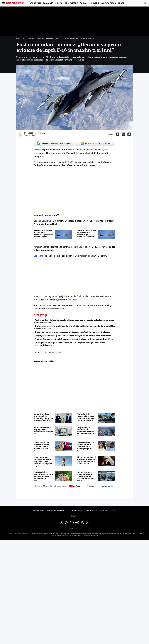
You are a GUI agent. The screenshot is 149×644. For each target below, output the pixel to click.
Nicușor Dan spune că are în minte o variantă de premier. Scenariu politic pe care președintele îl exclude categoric (87, 460)
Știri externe (71, 3)
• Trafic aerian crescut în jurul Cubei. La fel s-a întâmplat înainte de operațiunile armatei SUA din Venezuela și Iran (74, 327)
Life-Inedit (94, 3)
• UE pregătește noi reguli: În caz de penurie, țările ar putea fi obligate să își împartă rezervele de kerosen (70, 344)
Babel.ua (38, 256)
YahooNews (47, 305)
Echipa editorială (37, 511)
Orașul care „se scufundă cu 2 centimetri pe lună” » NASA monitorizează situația (86, 431)
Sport (121, 3)
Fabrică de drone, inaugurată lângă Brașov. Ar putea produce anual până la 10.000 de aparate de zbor (87, 475)
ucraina (60, 352)
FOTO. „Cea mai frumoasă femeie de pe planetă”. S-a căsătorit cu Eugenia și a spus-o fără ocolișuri (43, 460)
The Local (72, 300)
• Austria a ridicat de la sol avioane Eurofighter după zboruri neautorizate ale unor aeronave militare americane (74, 321)
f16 (45, 352)
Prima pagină (21, 39)
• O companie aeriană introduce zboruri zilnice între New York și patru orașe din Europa (72, 332)
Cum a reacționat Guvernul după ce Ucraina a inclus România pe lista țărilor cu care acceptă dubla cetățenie (42, 446)
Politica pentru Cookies (56, 511)
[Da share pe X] (123, 134)
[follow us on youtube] (74, 487)
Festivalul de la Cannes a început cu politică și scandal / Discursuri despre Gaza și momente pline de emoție (86, 417)
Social (83, 3)
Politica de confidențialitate (97, 511)
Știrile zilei (35, 3)
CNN (47, 221)
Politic (59, 3)
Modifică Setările (74, 516)
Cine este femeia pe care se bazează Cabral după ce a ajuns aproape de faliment (85, 446)
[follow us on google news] (42, 487)
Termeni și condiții (76, 511)
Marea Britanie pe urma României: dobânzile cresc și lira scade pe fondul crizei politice (43, 417)
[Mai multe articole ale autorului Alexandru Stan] (20, 134)
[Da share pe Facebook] (118, 134)
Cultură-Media (109, 3)
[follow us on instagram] (91, 487)
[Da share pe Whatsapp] (129, 134)
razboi (52, 352)
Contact (115, 511)
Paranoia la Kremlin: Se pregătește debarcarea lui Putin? (43, 430)
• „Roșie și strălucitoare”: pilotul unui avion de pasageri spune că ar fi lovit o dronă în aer (72, 336)
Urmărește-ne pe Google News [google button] (95, 143)
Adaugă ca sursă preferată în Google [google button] (54, 143)
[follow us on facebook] (107, 486)
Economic (48, 3)
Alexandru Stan (30, 135)
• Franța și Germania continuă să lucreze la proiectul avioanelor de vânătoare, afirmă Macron (74, 339)
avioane (38, 352)
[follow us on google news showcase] (58, 487)
